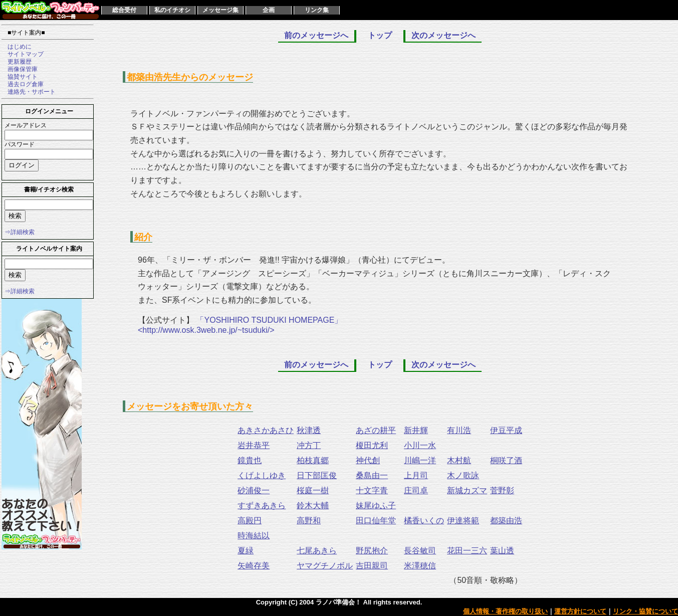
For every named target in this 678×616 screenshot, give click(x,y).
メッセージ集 (220, 10)
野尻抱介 (372, 551)
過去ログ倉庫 (23, 84)
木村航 (459, 460)
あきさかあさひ (266, 430)
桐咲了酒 (506, 460)
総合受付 (124, 10)
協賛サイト (20, 77)
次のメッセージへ (443, 35)
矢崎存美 (254, 566)
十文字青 (372, 490)
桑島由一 (372, 475)
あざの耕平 (376, 430)
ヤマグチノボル (325, 566)
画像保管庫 (20, 69)
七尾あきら (317, 551)
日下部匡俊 (317, 475)
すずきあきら (262, 505)
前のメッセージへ (316, 35)
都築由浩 (506, 521)
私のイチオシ (172, 10)
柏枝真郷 (313, 460)
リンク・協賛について (645, 611)
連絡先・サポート (29, 92)
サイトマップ (23, 54)
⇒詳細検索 (20, 232)
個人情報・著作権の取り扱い (505, 611)
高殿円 (250, 521)
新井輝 (416, 430)
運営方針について (580, 611)
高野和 (309, 521)
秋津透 (309, 430)
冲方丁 (309, 445)
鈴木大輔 (313, 505)
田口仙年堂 (376, 521)
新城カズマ (467, 490)
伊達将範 (463, 521)
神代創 (368, 460)
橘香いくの (424, 521)
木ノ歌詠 (463, 475)
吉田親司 (372, 566)
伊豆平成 (506, 430)
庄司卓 (416, 490)
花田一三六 (467, 551)
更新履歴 (17, 62)
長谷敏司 (420, 551)
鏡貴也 (250, 460)
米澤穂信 (420, 566)
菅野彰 (502, 490)
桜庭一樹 (313, 490)
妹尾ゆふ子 (376, 505)
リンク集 (317, 10)
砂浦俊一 (254, 490)
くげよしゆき (262, 475)
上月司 (416, 475)
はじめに (17, 47)
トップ (380, 35)
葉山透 (502, 551)
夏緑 (246, 551)
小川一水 (420, 445)
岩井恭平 (254, 445)
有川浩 (459, 430)
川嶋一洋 (420, 460)
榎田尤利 (372, 445)
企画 (269, 10)
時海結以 (254, 536)
